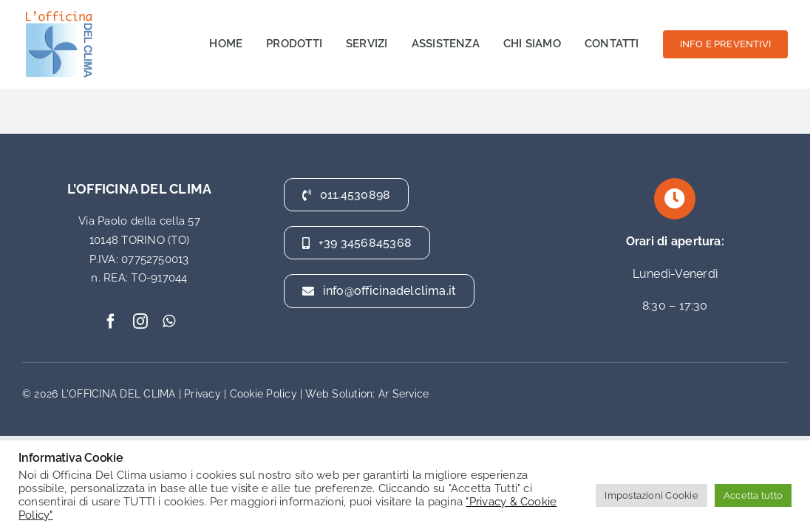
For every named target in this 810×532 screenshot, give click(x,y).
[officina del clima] (59, 13)
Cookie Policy (263, 394)
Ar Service (404, 394)
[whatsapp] (169, 321)
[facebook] (111, 321)
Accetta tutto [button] (753, 495)
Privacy (202, 394)
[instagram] (140, 321)
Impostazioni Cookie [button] (651, 495)
